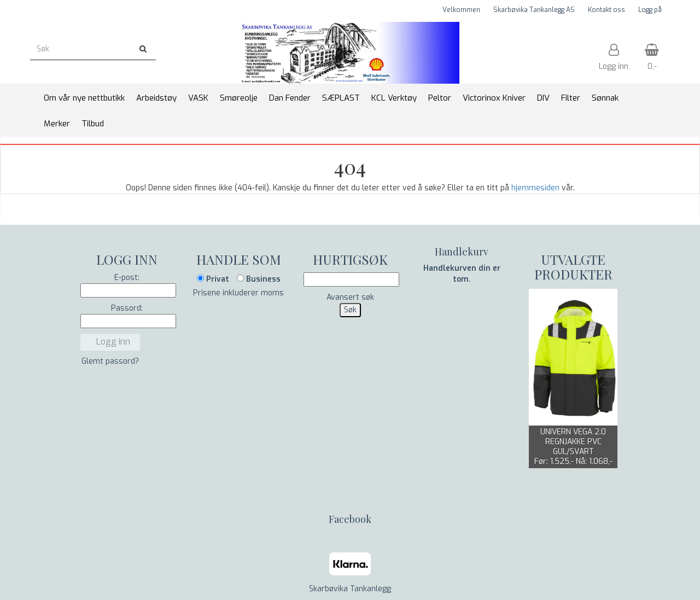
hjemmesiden (535, 188)
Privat (213, 279)
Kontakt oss (606, 10)
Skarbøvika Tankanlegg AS (534, 10)
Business (259, 279)
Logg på (650, 10)
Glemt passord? (110, 361)
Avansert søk (350, 297)
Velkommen (461, 10)
